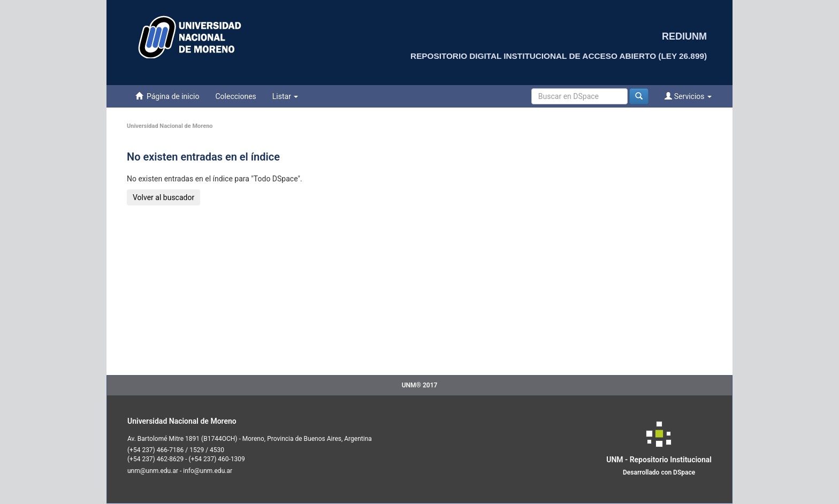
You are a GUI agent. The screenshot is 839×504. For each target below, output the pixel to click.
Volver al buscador (163, 197)
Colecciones (235, 96)
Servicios (688, 96)
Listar (285, 96)
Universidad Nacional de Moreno (170, 126)
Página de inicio (167, 96)
